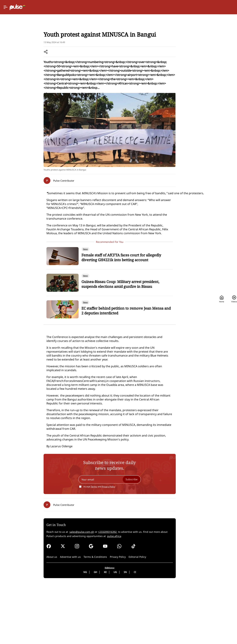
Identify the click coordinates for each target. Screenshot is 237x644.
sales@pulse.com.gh (54, 592)
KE (90, 632)
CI (120, 632)
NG (70, 632)
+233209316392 (79, 592)
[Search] (205, 7)
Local (38, 47)
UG (100, 632)
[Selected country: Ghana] (143, 7)
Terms (79, 547)
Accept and (84, 547)
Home (165, 7)
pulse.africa (60, 596)
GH (80, 632)
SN (110, 632)
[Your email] (94, 540)
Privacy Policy (93, 547)
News (28, 47)
